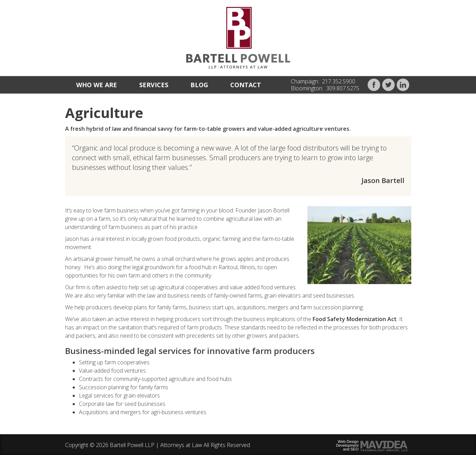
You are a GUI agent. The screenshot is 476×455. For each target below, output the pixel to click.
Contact (246, 85)
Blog (199, 85)
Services (154, 85)
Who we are (97, 85)
